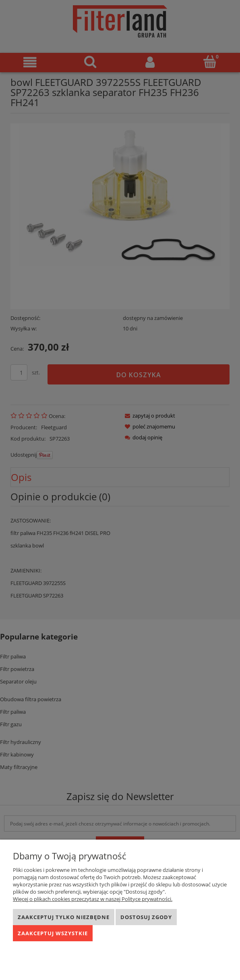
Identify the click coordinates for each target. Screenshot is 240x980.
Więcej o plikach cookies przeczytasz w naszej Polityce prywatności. (93, 899)
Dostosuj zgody (146, 917)
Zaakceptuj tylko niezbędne (64, 917)
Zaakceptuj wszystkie (53, 933)
